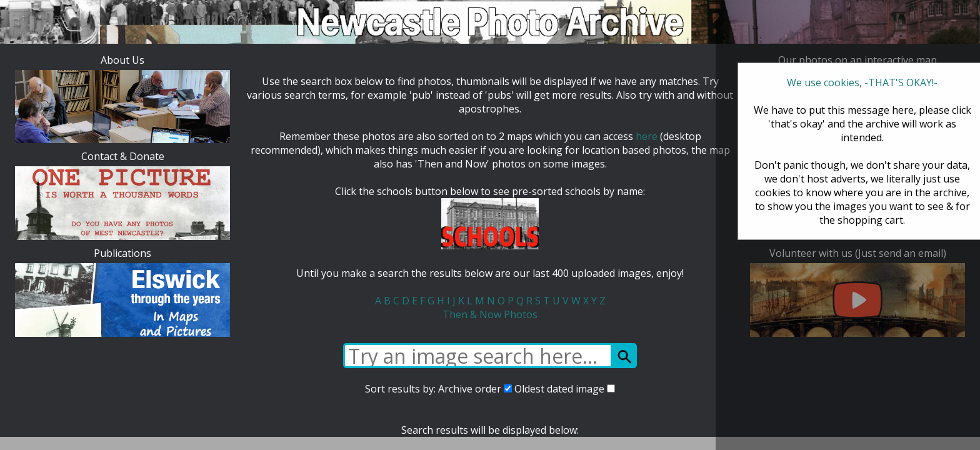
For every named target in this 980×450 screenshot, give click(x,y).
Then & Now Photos (490, 314)
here (647, 136)
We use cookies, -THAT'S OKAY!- (862, 82)
